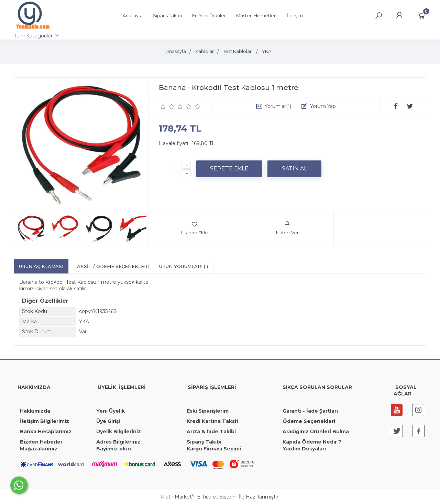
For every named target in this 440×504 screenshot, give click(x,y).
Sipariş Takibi (204, 442)
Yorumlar (278, 106)
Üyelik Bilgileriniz (119, 432)
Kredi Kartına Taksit (213, 421)
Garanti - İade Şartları (310, 411)
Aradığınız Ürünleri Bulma (316, 432)
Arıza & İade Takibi (211, 432)
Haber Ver (287, 228)
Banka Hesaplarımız (46, 432)
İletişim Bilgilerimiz (44, 421)
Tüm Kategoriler (33, 36)
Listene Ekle (195, 228)
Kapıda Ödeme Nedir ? (312, 442)
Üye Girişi (108, 421)
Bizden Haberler (41, 442)
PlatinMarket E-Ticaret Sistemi (199, 497)
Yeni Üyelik (111, 411)
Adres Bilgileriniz (118, 442)
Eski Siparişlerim (208, 411)
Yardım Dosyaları (304, 449)
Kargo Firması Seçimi (214, 449)
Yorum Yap (323, 106)
